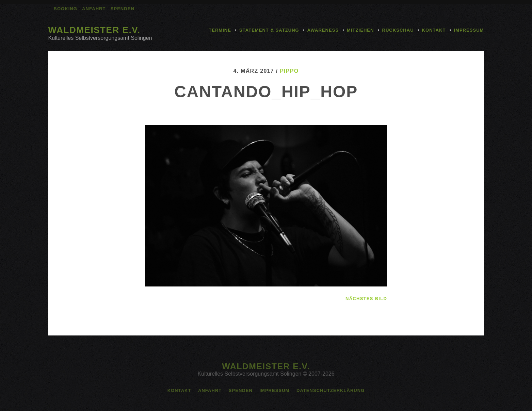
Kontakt (434, 30)
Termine (220, 30)
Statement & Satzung (269, 30)
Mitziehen (360, 30)
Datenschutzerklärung (331, 390)
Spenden (123, 9)
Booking (66, 9)
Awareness (323, 30)
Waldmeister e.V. (94, 30)
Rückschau (398, 30)
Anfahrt (94, 9)
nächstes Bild (366, 299)
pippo (289, 71)
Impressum (469, 30)
